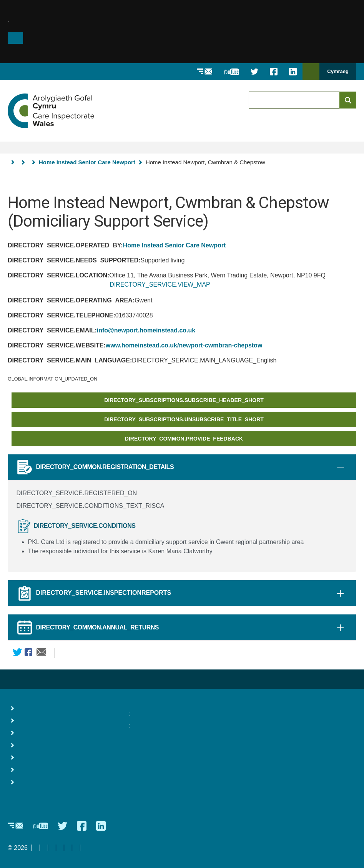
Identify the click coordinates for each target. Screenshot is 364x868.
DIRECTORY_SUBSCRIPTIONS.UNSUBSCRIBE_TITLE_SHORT (184, 419)
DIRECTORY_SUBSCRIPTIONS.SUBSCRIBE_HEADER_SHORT (184, 400)
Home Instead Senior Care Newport (87, 162)
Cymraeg (338, 71)
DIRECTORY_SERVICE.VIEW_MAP (160, 285)
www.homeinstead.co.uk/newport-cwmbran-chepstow (184, 345)
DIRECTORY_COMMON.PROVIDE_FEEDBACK (184, 439)
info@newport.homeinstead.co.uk (146, 330)
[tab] (341, 467)
